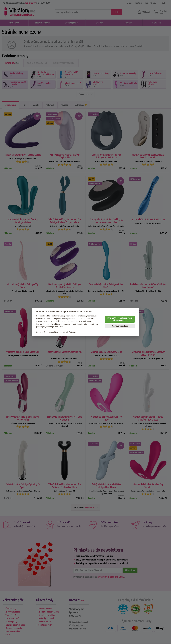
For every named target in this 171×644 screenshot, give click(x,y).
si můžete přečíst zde (67, 332)
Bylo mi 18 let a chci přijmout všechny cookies (120, 319)
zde (85, 324)
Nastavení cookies (120, 326)
